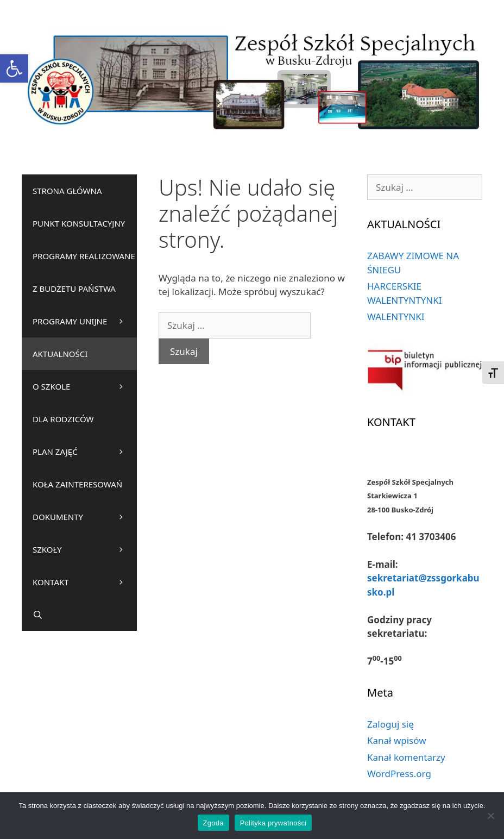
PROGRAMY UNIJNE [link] (70, 321)
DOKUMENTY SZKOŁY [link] (85, 539)
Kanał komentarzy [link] (406, 757)
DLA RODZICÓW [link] (63, 419)
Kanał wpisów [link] (397, 740)
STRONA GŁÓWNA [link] (67, 191)
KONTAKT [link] (85, 582)
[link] (14, 68)
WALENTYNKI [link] (396, 317)
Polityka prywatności (273, 823)
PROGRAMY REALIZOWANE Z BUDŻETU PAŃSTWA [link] (85, 278)
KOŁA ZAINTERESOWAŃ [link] (85, 490)
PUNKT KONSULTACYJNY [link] (79, 223)
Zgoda (213, 823)
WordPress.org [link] (399, 774)
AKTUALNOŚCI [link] (60, 354)
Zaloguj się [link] (390, 724)
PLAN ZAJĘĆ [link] (85, 452)
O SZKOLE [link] (85, 386)
